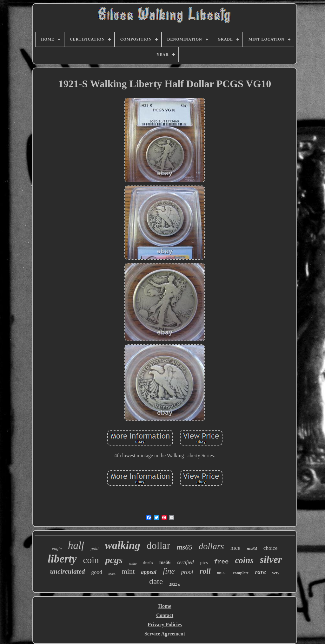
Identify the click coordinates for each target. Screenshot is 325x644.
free (222, 562)
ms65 (184, 547)
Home (165, 606)
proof (187, 572)
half (76, 545)
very (276, 573)
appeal (149, 572)
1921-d (175, 584)
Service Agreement (165, 634)
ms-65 (222, 573)
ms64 (252, 549)
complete (241, 573)
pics (204, 563)
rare (260, 572)
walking (122, 545)
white (133, 563)
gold (94, 549)
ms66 (165, 562)
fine (169, 571)
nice (235, 548)
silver (271, 559)
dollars (211, 546)
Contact (165, 615)
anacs (112, 574)
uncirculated (68, 571)
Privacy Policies (165, 624)
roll (205, 571)
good (96, 572)
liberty (62, 559)
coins (244, 560)
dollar (159, 545)
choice (270, 548)
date (156, 581)
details (148, 563)
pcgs (114, 560)
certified (185, 562)
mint (128, 571)
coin (91, 560)
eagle (57, 549)
